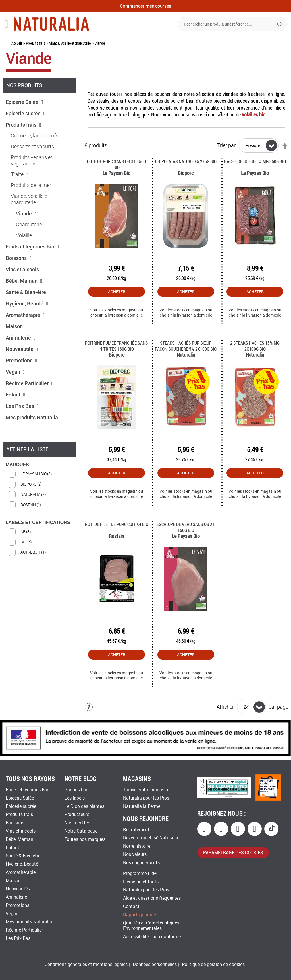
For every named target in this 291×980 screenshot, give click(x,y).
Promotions (21, 360)
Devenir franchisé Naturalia (151, 838)
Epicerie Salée (24, 102)
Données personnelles (155, 964)
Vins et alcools (25, 269)
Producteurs (77, 814)
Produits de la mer (31, 185)
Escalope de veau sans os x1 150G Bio (186, 527)
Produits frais (35, 43)
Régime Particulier (30, 383)
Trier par (226, 145)
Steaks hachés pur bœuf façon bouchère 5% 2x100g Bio (186, 346)
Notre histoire (137, 846)
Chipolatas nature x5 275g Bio (186, 161)
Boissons (19, 258)
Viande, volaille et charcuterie (70, 43)
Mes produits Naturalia (34, 417)
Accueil (16, 43)
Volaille (24, 235)
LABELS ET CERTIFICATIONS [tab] (38, 522)
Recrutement (136, 830)
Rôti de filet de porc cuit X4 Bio (117, 524)
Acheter (117, 292)
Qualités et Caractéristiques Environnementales (151, 926)
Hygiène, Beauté (27, 303)
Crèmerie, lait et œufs (35, 136)
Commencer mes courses (145, 6)
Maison (17, 326)
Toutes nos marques (85, 839)
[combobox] (232, 24)
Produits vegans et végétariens (32, 161)
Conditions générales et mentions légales (86, 964)
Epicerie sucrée (26, 113)
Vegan (15, 372)
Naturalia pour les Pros (146, 798)
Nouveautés (22, 349)
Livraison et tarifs (141, 882)
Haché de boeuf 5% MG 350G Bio (255, 161)
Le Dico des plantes (84, 806)
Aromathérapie (25, 315)
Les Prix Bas (22, 406)
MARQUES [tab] (17, 465)
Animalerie (21, 338)
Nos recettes (77, 823)
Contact (131, 906)
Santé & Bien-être (28, 292)
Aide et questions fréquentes (152, 898)
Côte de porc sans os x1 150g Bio (117, 164)
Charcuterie (29, 225)
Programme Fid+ (140, 873)
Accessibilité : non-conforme (152, 937)
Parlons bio (76, 790)
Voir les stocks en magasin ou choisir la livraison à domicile (117, 313)
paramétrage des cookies (233, 852)
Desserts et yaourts (32, 147)
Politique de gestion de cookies (213, 964)
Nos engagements (141, 863)
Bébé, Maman (24, 281)
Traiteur (19, 174)
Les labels (75, 798)
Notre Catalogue (81, 831)
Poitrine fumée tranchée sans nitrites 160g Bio (117, 346)
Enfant (15, 395)
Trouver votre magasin (145, 790)
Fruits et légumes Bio (32, 246)
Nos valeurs (135, 854)
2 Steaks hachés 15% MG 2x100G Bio (255, 346)
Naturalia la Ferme (142, 806)
